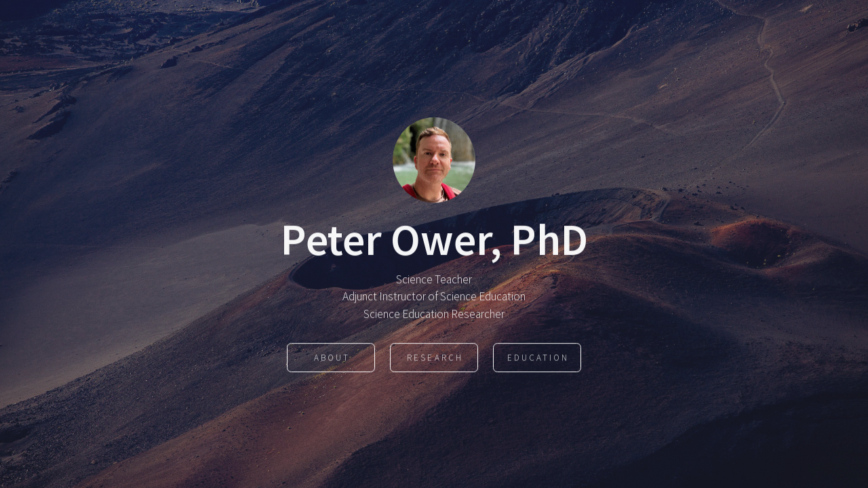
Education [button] (538, 358)
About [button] (332, 358)
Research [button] (435, 358)
